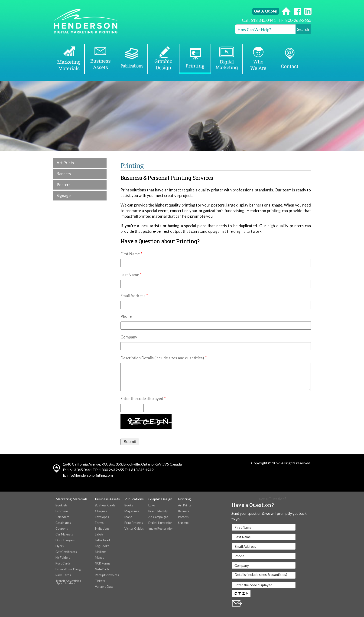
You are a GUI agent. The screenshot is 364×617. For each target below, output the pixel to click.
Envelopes (102, 517)
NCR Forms (103, 563)
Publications (134, 499)
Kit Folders (63, 558)
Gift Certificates (66, 552)
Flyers (60, 546)
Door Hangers (65, 540)
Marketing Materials (71, 499)
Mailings (101, 552)
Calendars (62, 517)
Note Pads (102, 569)
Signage (64, 195)
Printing (184, 499)
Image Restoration (161, 528)
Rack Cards (63, 575)
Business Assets (107, 499)
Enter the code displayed (142, 399)
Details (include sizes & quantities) (264, 575)
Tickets (100, 581)
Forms (99, 523)
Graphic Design (160, 499)
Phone (126, 316)
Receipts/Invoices (107, 575)
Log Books (102, 546)
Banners (64, 174)
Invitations (102, 528)
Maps (128, 517)
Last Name (130, 275)
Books (129, 505)
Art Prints (65, 163)
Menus (99, 558)
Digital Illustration (160, 523)
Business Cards (105, 505)
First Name (130, 254)
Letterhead (102, 540)
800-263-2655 (298, 20)
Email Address (133, 296)
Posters (64, 185)
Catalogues (63, 523)
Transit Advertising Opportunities (68, 582)
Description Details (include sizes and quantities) (162, 358)
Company (129, 337)
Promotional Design (69, 569)
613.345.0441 (263, 20)
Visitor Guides (134, 528)
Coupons (62, 528)
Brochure (62, 511)
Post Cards (63, 563)
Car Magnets (64, 534)
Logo (152, 505)
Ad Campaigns (158, 517)
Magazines (132, 511)
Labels (99, 534)
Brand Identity (158, 511)
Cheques (101, 511)
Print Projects (134, 523)
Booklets (62, 505)
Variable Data (104, 587)
